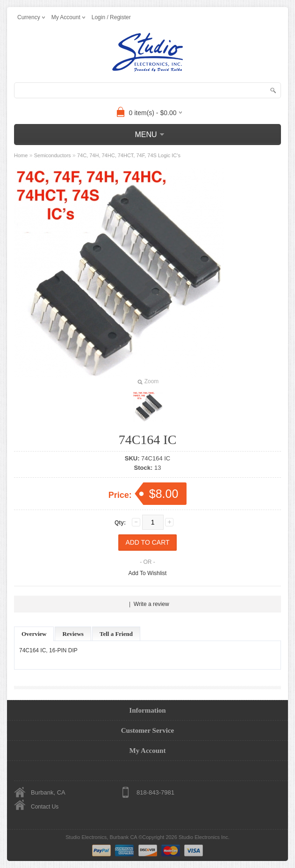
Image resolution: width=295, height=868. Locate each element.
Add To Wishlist (148, 573)
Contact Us (45, 807)
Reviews (73, 634)
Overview (34, 634)
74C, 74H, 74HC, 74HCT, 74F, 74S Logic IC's (129, 155)
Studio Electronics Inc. (204, 837)
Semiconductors (53, 155)
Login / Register (111, 17)
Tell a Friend (116, 634)
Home (21, 155)
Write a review (151, 604)
